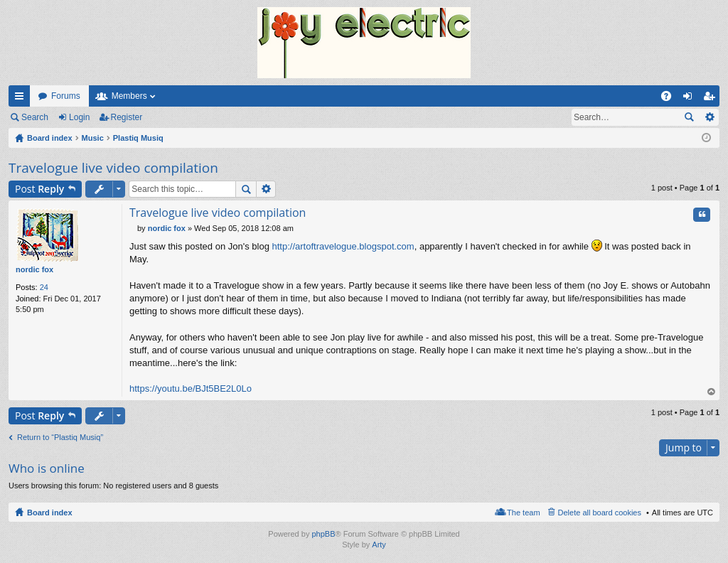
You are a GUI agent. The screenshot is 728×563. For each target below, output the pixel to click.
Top (712, 392)
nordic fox (34, 269)
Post (39, 189)
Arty (379, 545)
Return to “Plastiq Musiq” (60, 437)
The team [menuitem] (523, 513)
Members (129, 96)
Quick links (22, 99)
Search (35, 117)
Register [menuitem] (712, 99)
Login (79, 117)
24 (44, 287)
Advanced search (709, 117)
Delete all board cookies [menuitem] (600, 513)
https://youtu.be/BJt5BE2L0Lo (191, 388)
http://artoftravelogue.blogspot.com (343, 246)
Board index (50, 513)
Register (127, 117)
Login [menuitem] (691, 99)
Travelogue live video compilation (113, 168)
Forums (66, 96)
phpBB (323, 534)
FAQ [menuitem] (671, 99)
